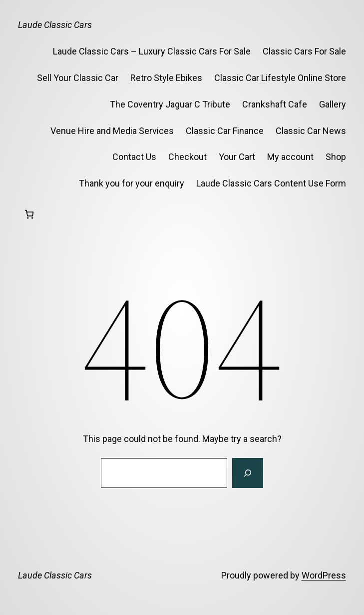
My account (290, 157)
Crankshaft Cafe (275, 104)
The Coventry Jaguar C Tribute (170, 104)
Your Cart (237, 157)
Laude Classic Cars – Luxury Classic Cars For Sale (152, 51)
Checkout (187, 157)
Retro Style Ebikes (166, 78)
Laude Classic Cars (55, 25)
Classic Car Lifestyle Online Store (280, 78)
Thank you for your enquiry (132, 183)
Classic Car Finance (225, 131)
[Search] (248, 473)
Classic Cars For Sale (304, 51)
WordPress (324, 575)
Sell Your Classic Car (78, 78)
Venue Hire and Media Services (112, 131)
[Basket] (29, 214)
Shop (336, 157)
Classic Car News (311, 131)
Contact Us (134, 157)
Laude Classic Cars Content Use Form (271, 183)
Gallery (333, 104)
